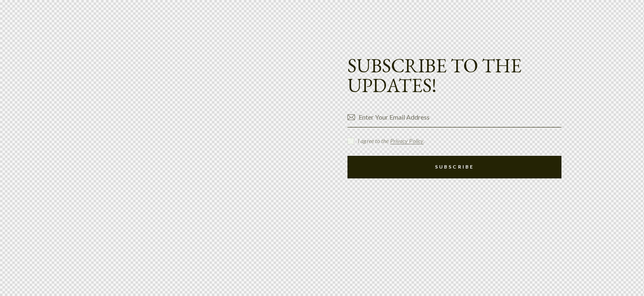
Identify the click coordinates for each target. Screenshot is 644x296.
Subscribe (454, 167)
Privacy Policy (407, 141)
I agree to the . (391, 141)
